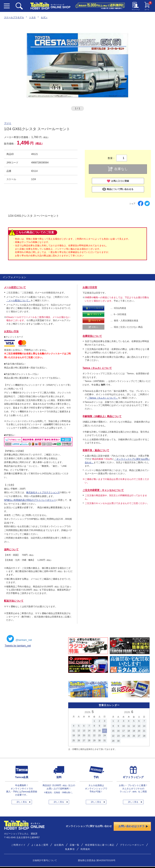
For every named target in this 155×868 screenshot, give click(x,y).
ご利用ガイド (18, 845)
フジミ (8, 123)
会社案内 (59, 845)
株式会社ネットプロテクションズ (43, 492)
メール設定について (15, 287)
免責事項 (70, 849)
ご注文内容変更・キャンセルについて (103, 490)
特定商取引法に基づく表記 (100, 845)
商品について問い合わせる (118, 189)
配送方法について (14, 601)
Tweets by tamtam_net (18, 646)
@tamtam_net (19, 639)
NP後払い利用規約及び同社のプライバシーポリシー (30, 500)
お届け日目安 (90, 287)
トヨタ (32, 17)
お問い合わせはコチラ (133, 826)
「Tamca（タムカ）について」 (103, 398)
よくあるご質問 (40, 845)
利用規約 (85, 849)
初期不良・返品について (96, 450)
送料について (11, 549)
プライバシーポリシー (132, 845)
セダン (44, 17)
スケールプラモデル (14, 17)
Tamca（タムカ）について (97, 368)
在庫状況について (92, 336)
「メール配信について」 (18, 300)
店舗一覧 (74, 845)
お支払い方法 (11, 331)
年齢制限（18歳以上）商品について (102, 416)
